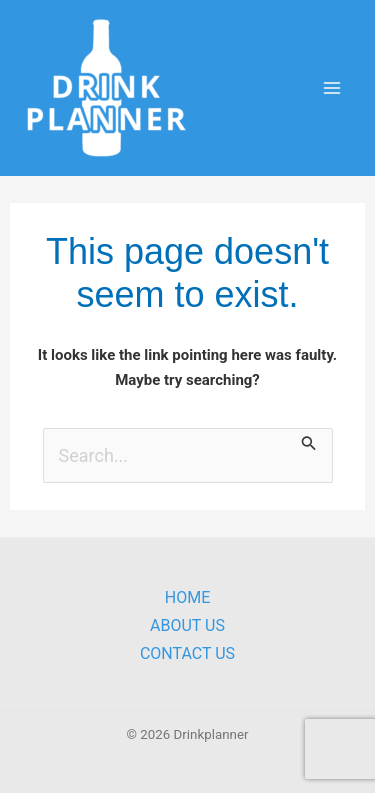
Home (187, 597)
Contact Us (187, 653)
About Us (187, 625)
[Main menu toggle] (331, 88)
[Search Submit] (309, 441)
